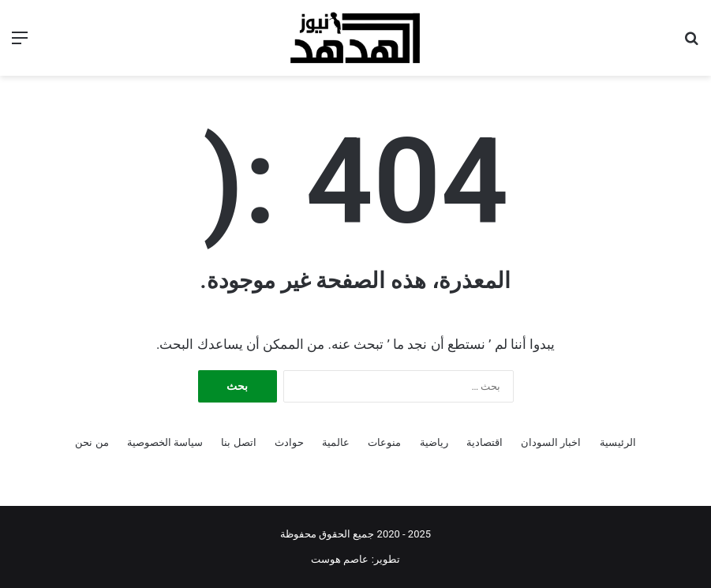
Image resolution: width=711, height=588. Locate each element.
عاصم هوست (340, 559)
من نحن (92, 442)
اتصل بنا (238, 442)
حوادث (289, 442)
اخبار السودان (551, 442)
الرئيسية (618, 442)
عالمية (336, 442)
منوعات (384, 442)
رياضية (434, 442)
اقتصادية (485, 442)
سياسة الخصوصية (165, 442)
